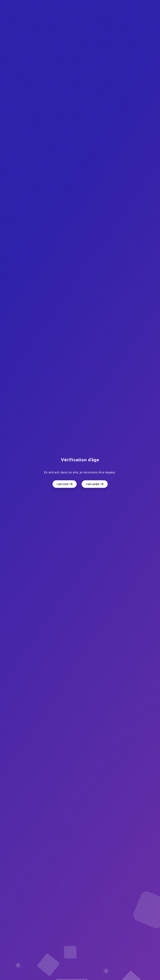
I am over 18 (65, 484)
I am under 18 (95, 484)
